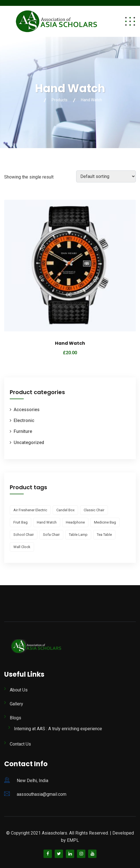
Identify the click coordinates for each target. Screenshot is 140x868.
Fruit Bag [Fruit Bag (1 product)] (20, 522)
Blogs (15, 718)
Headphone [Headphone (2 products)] (75, 522)
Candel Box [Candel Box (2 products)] (65, 510)
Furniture (23, 431)
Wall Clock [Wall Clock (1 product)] (22, 547)
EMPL (73, 840)
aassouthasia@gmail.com (42, 794)
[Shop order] (106, 176)
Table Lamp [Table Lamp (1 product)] (78, 535)
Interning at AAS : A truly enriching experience (58, 729)
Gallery (16, 704)
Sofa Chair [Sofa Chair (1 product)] (51, 535)
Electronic (24, 420)
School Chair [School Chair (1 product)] (24, 535)
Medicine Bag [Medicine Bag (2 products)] (105, 522)
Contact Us (20, 744)
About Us (19, 690)
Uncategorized (29, 443)
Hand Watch (70, 343)
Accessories (27, 410)
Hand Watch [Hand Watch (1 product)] (47, 522)
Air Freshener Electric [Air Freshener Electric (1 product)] (30, 510)
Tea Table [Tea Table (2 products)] (104, 535)
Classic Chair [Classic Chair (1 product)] (94, 510)
